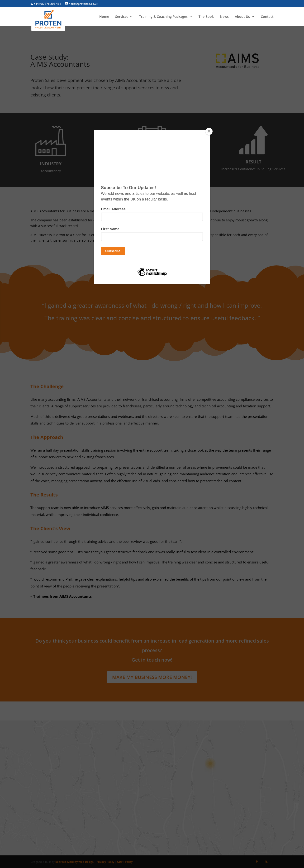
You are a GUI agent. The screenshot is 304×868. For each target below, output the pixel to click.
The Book (206, 17)
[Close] (209, 131)
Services (122, 17)
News (224, 17)
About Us (242, 17)
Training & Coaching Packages (163, 17)
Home (104, 17)
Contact (267, 17)
